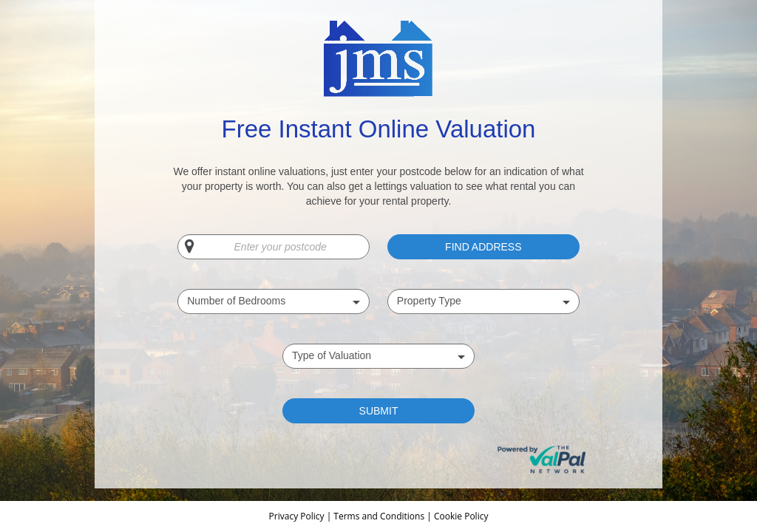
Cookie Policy (461, 516)
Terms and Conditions (379, 516)
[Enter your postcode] (274, 247)
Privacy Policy (298, 516)
